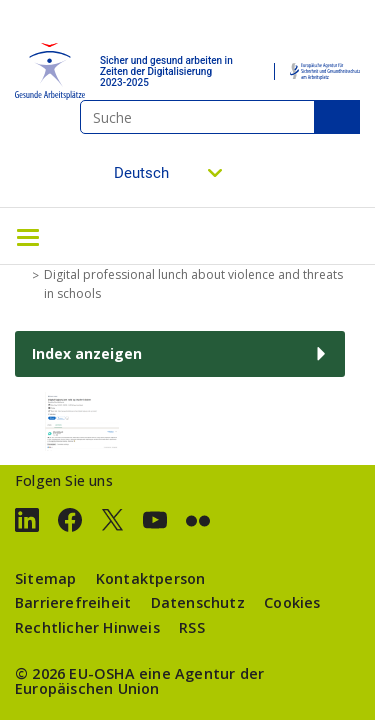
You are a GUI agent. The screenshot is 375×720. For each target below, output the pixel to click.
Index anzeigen (87, 353)
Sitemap (45, 578)
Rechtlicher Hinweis (87, 627)
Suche (337, 117)
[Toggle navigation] (28, 236)
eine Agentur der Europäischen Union (139, 680)
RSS (192, 627)
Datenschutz (198, 602)
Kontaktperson (151, 578)
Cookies (292, 602)
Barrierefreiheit (73, 602)
